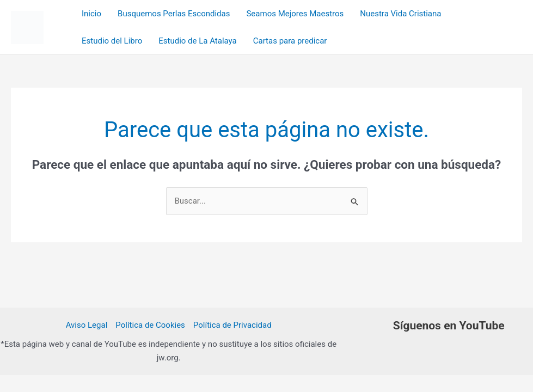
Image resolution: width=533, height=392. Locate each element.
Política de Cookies (150, 325)
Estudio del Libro (112, 41)
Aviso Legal (87, 325)
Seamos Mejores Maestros (295, 14)
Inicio (91, 14)
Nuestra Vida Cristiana (400, 14)
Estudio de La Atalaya (198, 41)
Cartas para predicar (290, 41)
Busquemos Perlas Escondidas (174, 14)
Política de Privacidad (232, 325)
